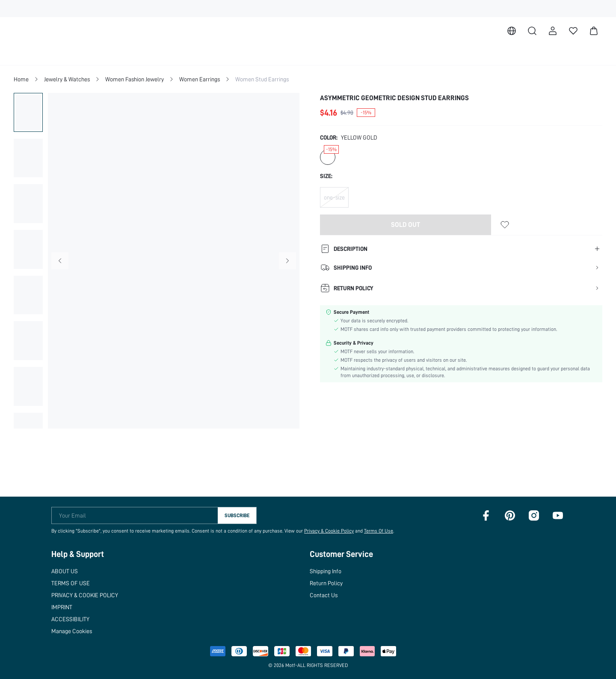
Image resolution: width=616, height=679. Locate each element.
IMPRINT (64, 607)
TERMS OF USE (72, 583)
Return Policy (333, 583)
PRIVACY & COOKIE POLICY (91, 595)
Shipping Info (333, 571)
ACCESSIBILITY (73, 619)
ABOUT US (66, 571)
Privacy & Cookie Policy (325, 531)
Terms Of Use (375, 531)
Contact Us (330, 595)
